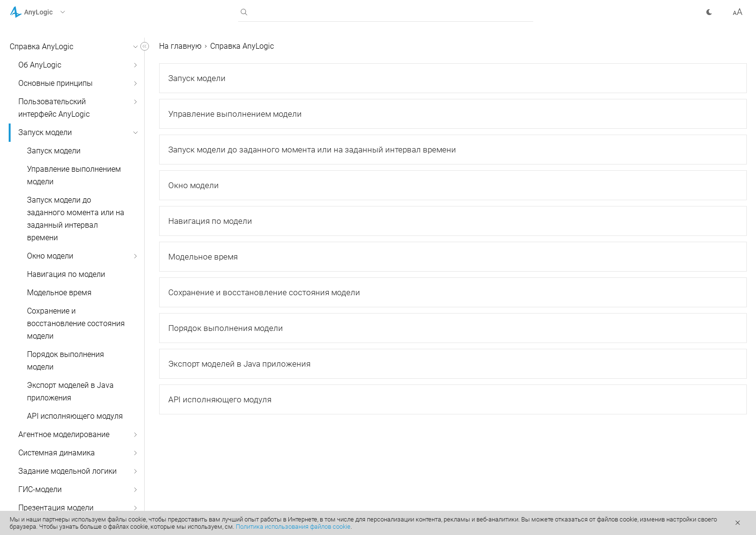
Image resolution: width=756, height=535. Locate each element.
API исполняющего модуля (75, 416)
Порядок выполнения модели (66, 361)
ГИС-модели (40, 489)
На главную (180, 46)
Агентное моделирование (64, 434)
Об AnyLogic (40, 65)
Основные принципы (55, 83)
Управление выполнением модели (74, 175)
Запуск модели (45, 132)
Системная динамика (57, 453)
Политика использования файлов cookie (293, 527)
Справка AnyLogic (41, 47)
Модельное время (59, 293)
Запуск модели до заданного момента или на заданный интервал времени (76, 219)
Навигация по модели (66, 274)
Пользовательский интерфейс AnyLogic (54, 108)
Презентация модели (56, 508)
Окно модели (50, 256)
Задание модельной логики (67, 471)
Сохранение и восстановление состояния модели (76, 323)
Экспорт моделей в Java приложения (70, 391)
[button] (50, 12)
